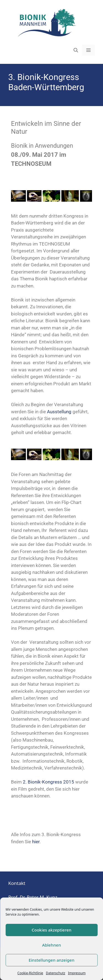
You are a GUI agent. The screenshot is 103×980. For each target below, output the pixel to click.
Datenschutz (55, 973)
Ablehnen (51, 945)
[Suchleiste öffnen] (76, 50)
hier (36, 842)
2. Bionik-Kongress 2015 (48, 782)
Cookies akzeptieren (51, 930)
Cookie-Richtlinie (30, 973)
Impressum (77, 973)
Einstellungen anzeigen (51, 960)
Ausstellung (59, 412)
